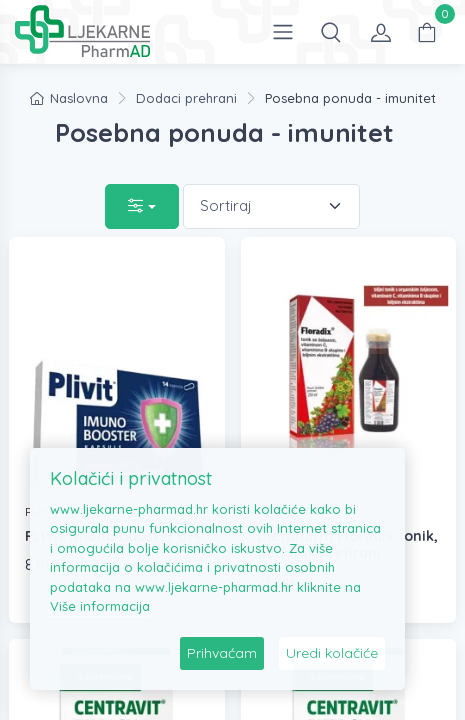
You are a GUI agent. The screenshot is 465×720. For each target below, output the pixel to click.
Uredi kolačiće (332, 653)
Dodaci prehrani (186, 98)
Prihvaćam (222, 653)
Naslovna (69, 98)
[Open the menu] (283, 32)
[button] (331, 32)
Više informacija (100, 606)
